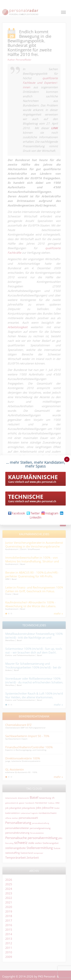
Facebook (17, 513)
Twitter (33, 513)
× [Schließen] (67, 459)
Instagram (50, 513)
